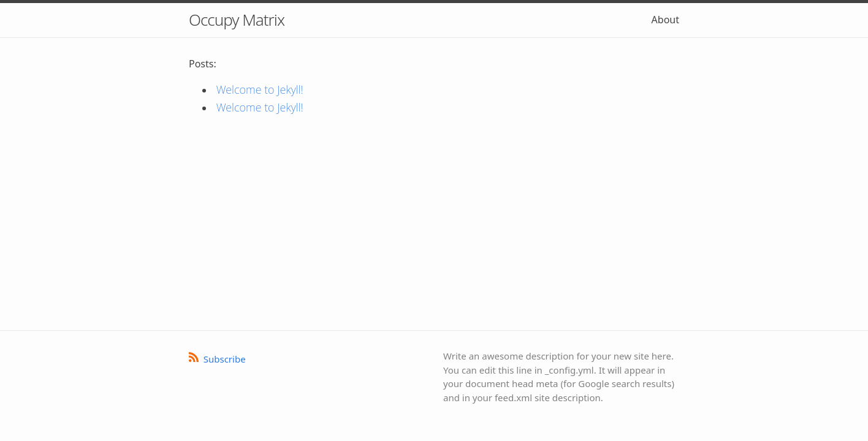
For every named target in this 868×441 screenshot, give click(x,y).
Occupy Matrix (237, 20)
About (665, 20)
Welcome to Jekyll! (263, 89)
